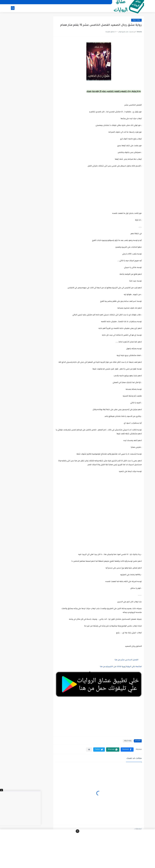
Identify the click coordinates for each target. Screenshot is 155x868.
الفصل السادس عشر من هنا (126, 660)
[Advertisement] (99, 499)
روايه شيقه (136, 20)
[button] (127, 750)
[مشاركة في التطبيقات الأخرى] (89, 750)
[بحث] (13, 8)
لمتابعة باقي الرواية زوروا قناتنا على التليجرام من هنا (121, 667)
